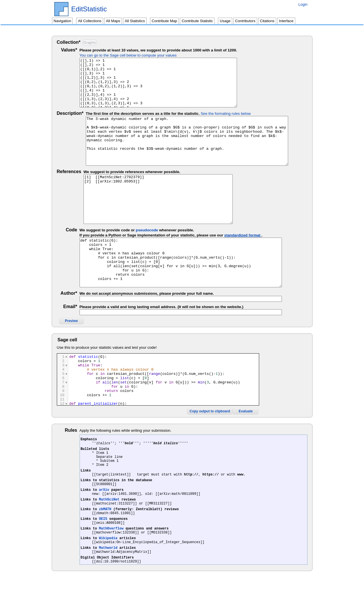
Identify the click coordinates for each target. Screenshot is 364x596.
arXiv (104, 492)
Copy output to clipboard (258, 404)
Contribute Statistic (197, 21)
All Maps (113, 21)
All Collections (90, 21)
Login (303, 4)
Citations (267, 21)
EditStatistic (89, 9)
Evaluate (294, 404)
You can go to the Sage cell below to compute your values (134, 55)
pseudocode (153, 230)
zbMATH (105, 515)
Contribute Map (165, 21)
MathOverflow (111, 538)
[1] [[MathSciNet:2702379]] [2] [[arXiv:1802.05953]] (187, 199)
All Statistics (135, 21)
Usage (225, 21)
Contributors (245, 21)
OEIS (103, 527)
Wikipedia (108, 549)
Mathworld (108, 561)
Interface (286, 21)
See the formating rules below (226, 114)
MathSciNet (109, 504)
